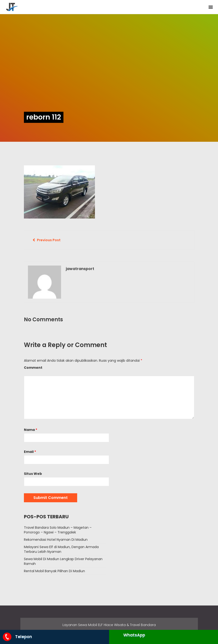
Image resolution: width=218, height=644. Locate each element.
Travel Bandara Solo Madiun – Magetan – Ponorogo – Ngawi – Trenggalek (58, 530)
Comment (33, 368)
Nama (31, 430)
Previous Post (47, 240)
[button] (211, 7)
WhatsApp (134, 635)
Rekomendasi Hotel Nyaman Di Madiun (56, 540)
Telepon (17, 637)
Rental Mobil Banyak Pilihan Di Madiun (54, 571)
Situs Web (33, 474)
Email (30, 452)
